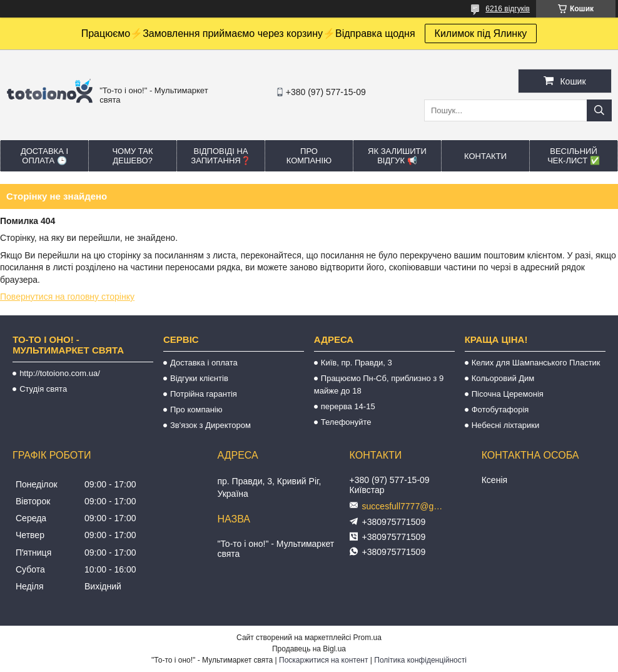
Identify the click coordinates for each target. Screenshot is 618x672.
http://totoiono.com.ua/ (60, 373)
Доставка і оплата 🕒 (44, 156)
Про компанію (309, 156)
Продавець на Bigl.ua (309, 649)
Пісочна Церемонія (508, 394)
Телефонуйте (346, 422)
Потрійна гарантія (204, 394)
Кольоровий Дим (503, 378)
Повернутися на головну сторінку (67, 297)
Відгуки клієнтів (199, 378)
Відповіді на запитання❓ (220, 156)
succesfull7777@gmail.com (406, 506)
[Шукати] (599, 110)
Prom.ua (367, 638)
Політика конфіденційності (420, 660)
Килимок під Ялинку (481, 33)
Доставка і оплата (204, 363)
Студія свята (43, 389)
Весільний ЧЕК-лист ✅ (574, 156)
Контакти (485, 156)
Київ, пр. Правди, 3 (357, 363)
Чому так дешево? (132, 156)
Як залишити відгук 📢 (397, 156)
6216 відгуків (508, 9)
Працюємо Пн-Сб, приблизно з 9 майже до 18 (379, 384)
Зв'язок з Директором (210, 425)
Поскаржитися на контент (323, 660)
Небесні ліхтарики (506, 425)
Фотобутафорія (500, 410)
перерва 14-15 (348, 406)
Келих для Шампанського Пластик (536, 363)
